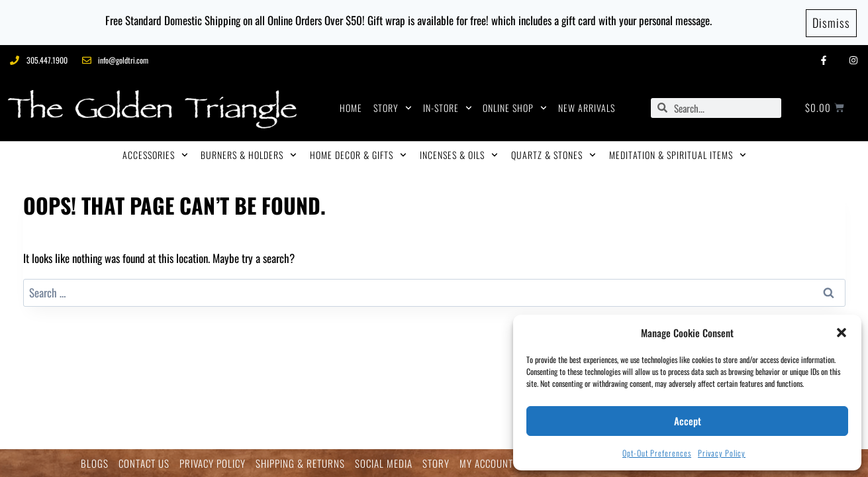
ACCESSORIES (155, 153)
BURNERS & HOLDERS (249, 153)
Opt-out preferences (657, 453)
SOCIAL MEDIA (384, 463)
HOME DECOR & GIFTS (358, 153)
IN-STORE (448, 106)
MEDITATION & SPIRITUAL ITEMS (678, 153)
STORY (393, 106)
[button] (842, 333)
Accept (688, 421)
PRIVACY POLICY (213, 463)
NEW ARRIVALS (587, 106)
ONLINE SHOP (515, 106)
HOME (351, 106)
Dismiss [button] (831, 21)
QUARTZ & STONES (554, 153)
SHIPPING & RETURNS (300, 463)
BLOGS (95, 463)
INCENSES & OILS (459, 153)
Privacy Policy (722, 453)
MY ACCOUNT (486, 463)
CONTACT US (144, 463)
